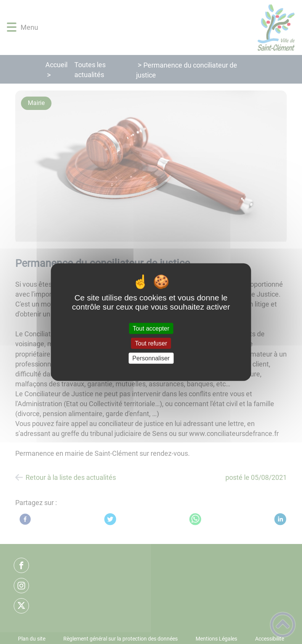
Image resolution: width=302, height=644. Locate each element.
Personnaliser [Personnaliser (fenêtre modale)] (151, 358)
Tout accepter (151, 328)
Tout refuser (151, 343)
